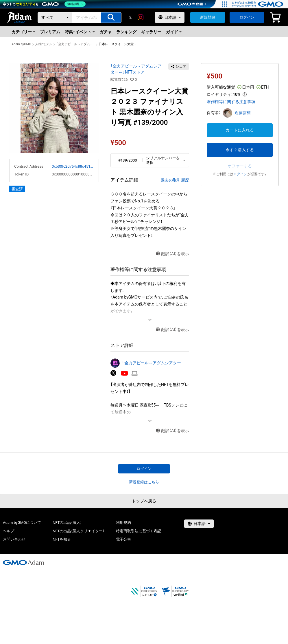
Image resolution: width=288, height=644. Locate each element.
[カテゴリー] (55, 18)
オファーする (240, 166)
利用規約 (123, 523)
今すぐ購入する (240, 150)
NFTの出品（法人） (67, 523)
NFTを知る (62, 539)
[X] (130, 17)
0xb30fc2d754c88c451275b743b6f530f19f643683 (73, 166)
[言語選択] (170, 17)
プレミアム (50, 32)
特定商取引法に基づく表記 (139, 531)
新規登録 (208, 17)
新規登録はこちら (144, 482)
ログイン (247, 17)
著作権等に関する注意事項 (231, 102)
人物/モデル (44, 44)
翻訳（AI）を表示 (172, 254)
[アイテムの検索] (111, 18)
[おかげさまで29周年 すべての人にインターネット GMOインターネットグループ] (258, 4)
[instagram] (141, 17)
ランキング (126, 32)
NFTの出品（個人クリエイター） (79, 531)
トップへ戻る (144, 501)
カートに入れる (240, 130)
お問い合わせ (14, 539)
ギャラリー (151, 32)
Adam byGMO (21, 44)
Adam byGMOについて (22, 523)
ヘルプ (9, 531)
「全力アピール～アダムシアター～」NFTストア (75, 44)
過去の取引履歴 (175, 180)
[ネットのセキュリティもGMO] (44, 4)
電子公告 (123, 539)
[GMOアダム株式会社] (23, 562)
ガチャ (106, 32)
